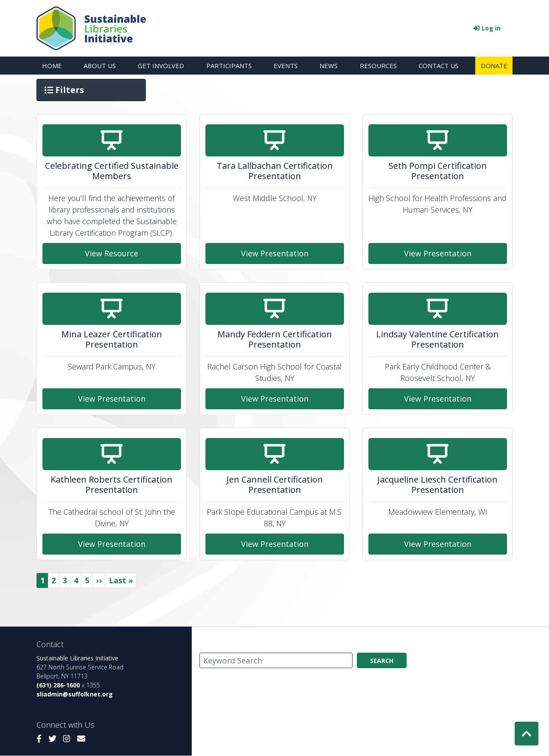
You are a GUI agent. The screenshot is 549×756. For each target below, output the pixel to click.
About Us (100, 66)
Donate (494, 66)
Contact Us (439, 66)
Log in (491, 28)
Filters (65, 90)
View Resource (112, 253)
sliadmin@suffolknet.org (75, 694)
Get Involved (161, 66)
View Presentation (275, 253)
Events (286, 66)
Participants (229, 66)
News (329, 66)
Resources (378, 66)
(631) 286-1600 (58, 685)
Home (52, 66)
